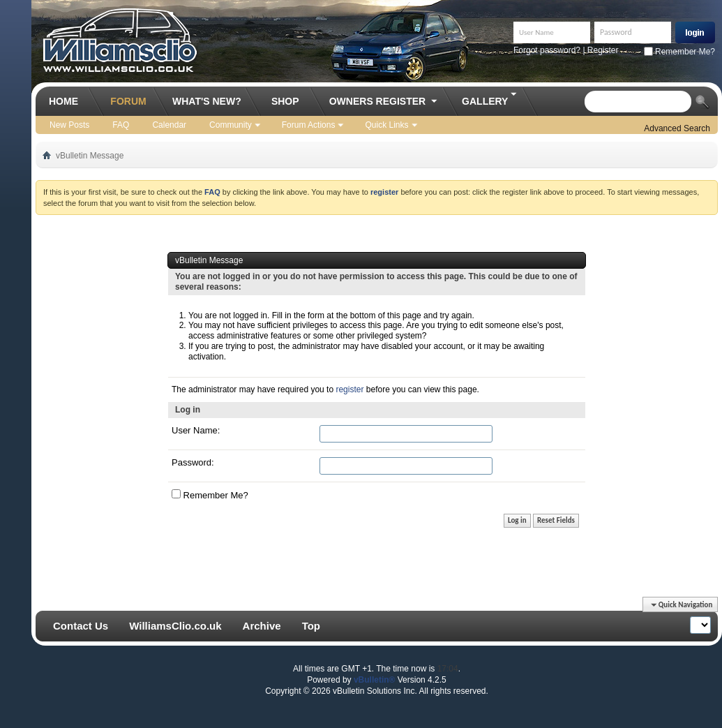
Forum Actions (309, 125)
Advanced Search (677, 128)
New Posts (69, 125)
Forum (128, 101)
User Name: (196, 430)
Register (603, 50)
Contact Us (81, 626)
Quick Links (386, 125)
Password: (193, 462)
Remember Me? (679, 52)
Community (231, 125)
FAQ (121, 125)
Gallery (490, 97)
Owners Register (384, 102)
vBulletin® (375, 680)
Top (311, 626)
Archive (262, 626)
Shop (285, 101)
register (349, 389)
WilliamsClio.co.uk (175, 626)
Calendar (169, 125)
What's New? (207, 101)
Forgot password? (547, 50)
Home (63, 101)
